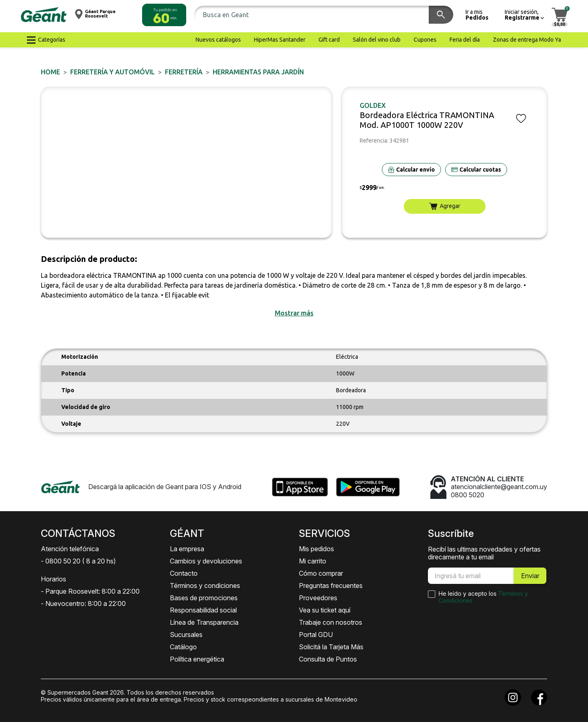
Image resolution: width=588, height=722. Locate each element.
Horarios (53, 579)
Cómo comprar (321, 573)
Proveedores (318, 598)
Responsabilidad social (203, 610)
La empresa (187, 549)
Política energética (197, 659)
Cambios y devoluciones (206, 561)
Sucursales (186, 635)
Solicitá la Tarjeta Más (331, 647)
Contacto (184, 573)
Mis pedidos (316, 549)
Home (50, 72)
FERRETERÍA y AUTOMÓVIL (112, 72)
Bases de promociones (204, 598)
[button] (164, 15)
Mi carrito (313, 561)
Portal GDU (316, 635)
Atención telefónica (70, 549)
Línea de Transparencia (204, 622)
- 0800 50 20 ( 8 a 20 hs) (78, 561)
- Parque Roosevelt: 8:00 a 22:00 (90, 591)
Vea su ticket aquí (325, 610)
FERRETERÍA (184, 72)
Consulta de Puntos (328, 659)
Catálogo (183, 647)
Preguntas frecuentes (331, 586)
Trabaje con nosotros (331, 622)
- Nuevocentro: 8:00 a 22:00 (83, 604)
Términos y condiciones (205, 586)
